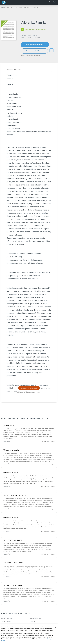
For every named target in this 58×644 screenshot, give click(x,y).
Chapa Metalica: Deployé (9, 624)
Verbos (33, 621)
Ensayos (19, 8)
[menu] (55, 2)
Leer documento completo (35, 45)
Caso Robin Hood (36, 618)
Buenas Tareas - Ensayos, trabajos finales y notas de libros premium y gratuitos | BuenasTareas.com (4, 2)
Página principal (8, 8)
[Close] (55, 631)
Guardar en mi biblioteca (34, 51)
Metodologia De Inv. (7, 618)
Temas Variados (6, 621)
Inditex (32, 624)
